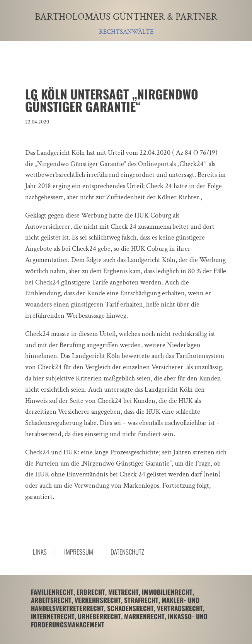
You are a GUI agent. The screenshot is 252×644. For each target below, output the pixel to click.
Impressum (79, 552)
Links (40, 552)
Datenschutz (127, 552)
